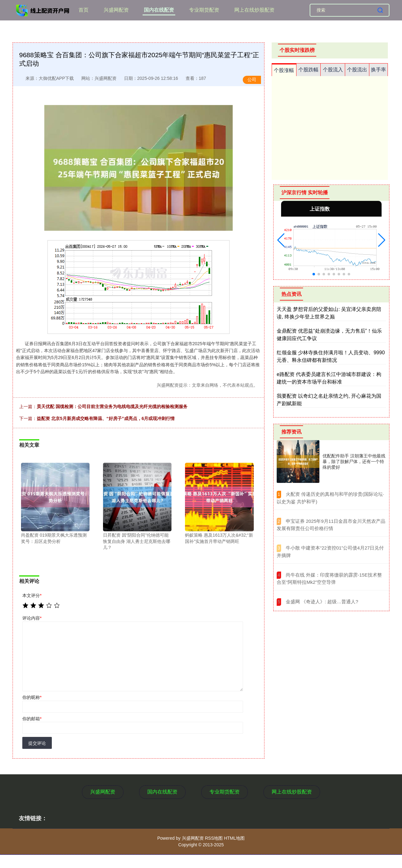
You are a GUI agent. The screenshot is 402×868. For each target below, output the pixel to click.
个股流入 (333, 70)
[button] (281, 240)
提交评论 (37, 743)
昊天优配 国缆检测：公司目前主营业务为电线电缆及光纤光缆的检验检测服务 (112, 406)
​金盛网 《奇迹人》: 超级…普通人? (322, 602)
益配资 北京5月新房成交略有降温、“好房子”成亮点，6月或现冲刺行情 (106, 418)
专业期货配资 (204, 10)
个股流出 (357, 70)
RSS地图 (214, 838)
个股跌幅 (308, 70)
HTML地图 (234, 838)
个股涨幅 (284, 70)
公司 (252, 80)
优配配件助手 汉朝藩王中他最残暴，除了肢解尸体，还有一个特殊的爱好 (354, 462)
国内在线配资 (159, 10)
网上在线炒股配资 (254, 10)
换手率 (378, 70)
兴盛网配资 (116, 10)
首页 (84, 10)
